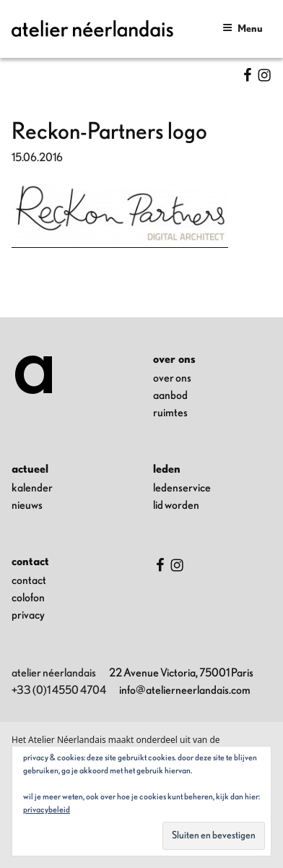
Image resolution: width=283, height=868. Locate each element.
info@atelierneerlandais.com (185, 690)
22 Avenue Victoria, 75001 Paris (181, 673)
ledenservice (182, 488)
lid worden (176, 505)
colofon (28, 598)
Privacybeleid (47, 809)
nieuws (27, 505)
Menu (243, 28)
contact (29, 580)
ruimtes (170, 413)
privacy (28, 615)
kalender (32, 488)
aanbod (170, 395)
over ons (172, 378)
